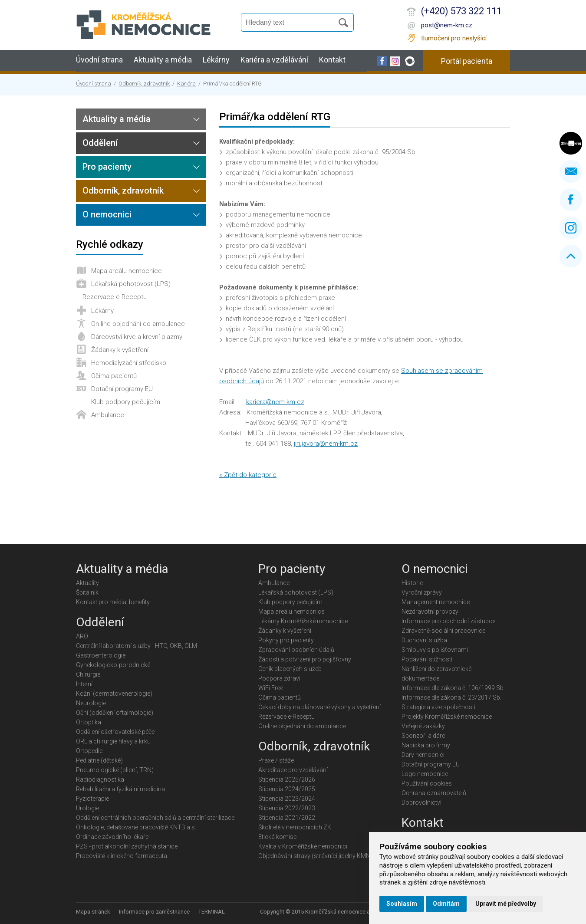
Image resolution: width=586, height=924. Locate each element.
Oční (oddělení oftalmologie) (115, 713)
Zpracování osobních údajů (296, 650)
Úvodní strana (99, 60)
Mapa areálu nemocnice (127, 271)
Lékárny (216, 60)
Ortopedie (89, 751)
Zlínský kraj (571, 143)
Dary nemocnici (423, 755)
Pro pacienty (107, 167)
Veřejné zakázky (423, 726)
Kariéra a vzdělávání (274, 60)
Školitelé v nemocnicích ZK (295, 827)
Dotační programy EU (122, 389)
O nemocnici (107, 214)
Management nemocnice (436, 602)
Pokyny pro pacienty (286, 640)
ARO (82, 636)
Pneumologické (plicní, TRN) (115, 770)
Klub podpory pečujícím (126, 402)
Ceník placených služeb (290, 669)
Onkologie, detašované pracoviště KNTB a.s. (136, 827)
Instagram (571, 228)
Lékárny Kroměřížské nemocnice (303, 621)
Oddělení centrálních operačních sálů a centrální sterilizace (155, 818)
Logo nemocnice (425, 774)
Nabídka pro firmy (426, 745)
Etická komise (277, 837)
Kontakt (332, 60)
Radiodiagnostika (100, 779)
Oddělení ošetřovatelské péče (115, 732)
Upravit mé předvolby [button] (506, 904)
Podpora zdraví (279, 678)
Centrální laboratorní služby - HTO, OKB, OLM (137, 646)
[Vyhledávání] (291, 23)
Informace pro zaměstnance (154, 912)
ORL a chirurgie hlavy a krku (113, 741)
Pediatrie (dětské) (99, 760)
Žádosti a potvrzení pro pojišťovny (305, 659)
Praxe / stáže (276, 760)
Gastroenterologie (101, 655)
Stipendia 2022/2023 (287, 808)
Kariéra (186, 84)
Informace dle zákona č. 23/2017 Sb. (451, 697)
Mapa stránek (93, 912)
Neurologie (91, 703)
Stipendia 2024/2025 (287, 789)
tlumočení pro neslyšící (454, 38)
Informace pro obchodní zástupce (448, 621)
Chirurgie (88, 674)
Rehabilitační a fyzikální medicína (120, 789)
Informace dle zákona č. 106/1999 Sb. (453, 688)
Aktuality (87, 583)
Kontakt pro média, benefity (113, 602)
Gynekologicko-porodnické (113, 665)
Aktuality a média (163, 60)
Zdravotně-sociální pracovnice (443, 631)
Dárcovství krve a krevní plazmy (137, 337)
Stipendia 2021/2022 (287, 818)
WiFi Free (271, 688)
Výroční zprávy (422, 592)
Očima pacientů (114, 376)
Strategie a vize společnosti (438, 707)
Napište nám (571, 171)
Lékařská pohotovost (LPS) (131, 284)
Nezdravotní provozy (430, 612)
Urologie (87, 808)
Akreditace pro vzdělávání (293, 770)
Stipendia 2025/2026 (287, 779)
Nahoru (571, 256)
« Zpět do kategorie (248, 475)
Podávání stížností (427, 659)
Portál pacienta (467, 61)
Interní (84, 684)
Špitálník (87, 592)
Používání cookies (427, 783)
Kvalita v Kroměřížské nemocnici (303, 846)
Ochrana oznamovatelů (434, 793)
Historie (412, 583)
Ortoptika (89, 722)
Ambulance (108, 415)
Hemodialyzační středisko (129, 363)
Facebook (571, 200)
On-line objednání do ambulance (138, 324)
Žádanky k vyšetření (120, 350)
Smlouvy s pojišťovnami (435, 650)
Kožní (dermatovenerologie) (114, 694)
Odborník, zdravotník (144, 84)
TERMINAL (212, 912)
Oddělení (100, 143)
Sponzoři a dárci (424, 736)
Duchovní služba (424, 640)
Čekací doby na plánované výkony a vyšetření (319, 707)
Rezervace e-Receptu (115, 297)
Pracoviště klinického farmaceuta (122, 856)
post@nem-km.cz (447, 25)
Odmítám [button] (446, 904)
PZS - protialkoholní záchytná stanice (127, 846)
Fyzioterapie (92, 799)
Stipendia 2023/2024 (287, 799)
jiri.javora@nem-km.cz (326, 444)
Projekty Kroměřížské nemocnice (447, 717)
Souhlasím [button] (402, 904)
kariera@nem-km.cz (275, 402)
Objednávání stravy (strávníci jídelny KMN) (315, 856)
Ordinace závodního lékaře (112, 837)
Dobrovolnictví (421, 802)
